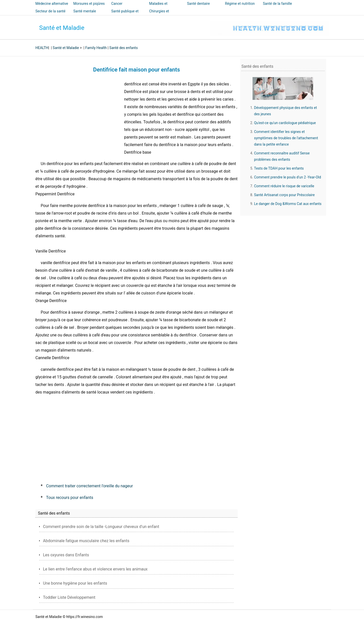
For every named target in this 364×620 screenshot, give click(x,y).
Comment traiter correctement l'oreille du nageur (89, 486)
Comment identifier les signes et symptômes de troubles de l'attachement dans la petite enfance (286, 138)
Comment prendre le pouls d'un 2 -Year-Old (288, 177)
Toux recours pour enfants (70, 498)
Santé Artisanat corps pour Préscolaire (284, 195)
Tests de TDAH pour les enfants (279, 168)
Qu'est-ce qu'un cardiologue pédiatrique (285, 123)
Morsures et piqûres (89, 4)
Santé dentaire (198, 4)
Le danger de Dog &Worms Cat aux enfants (288, 204)
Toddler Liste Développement (69, 597)
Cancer (117, 4)
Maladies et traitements (158, 7)
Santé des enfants (124, 48)
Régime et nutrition (240, 4)
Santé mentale (85, 11)
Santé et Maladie (62, 28)
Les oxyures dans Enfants (66, 555)
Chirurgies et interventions (159, 15)
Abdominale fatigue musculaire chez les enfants (86, 541)
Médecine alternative (52, 4)
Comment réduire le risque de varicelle (284, 186)
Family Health (96, 48)
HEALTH (42, 48)
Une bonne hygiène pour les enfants (75, 583)
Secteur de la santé (50, 11)
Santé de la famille (277, 4)
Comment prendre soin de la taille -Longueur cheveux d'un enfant (101, 527)
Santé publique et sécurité (125, 15)
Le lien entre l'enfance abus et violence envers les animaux (95, 569)
